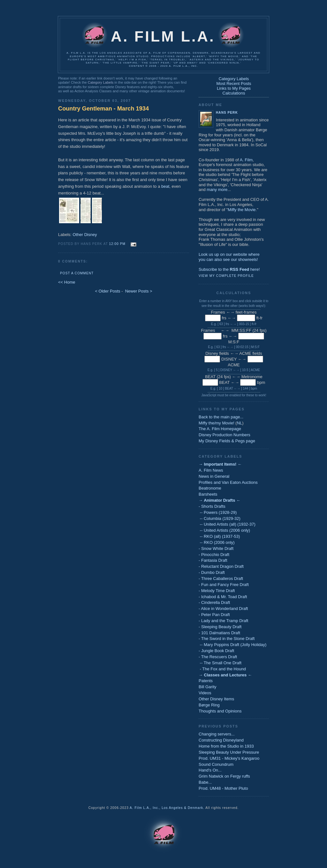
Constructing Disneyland (221, 740)
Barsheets (208, 494)
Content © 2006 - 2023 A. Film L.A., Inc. (164, 66)
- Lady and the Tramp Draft (223, 621)
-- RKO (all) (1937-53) (219, 536)
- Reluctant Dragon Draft (221, 566)
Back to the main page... (221, 417)
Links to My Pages (234, 88)
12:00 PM (117, 244)
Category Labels (101, 82)
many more (217, 190)
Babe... (205, 782)
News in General (214, 476)
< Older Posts (107, 291)
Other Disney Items (216, 699)
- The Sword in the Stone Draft (227, 639)
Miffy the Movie (242, 210)
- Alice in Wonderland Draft (223, 609)
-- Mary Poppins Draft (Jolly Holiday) (232, 645)
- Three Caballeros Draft (221, 579)
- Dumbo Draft (212, 572)
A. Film (246, 160)
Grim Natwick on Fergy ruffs (224, 776)
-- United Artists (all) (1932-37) (227, 524)
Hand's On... (210, 770)
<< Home (67, 282)
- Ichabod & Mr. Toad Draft (223, 597)
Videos (205, 693)
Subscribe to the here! (229, 269)
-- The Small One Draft (220, 663)
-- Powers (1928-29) (218, 512)
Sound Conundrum (216, 764)
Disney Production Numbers (224, 435)
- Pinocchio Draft (214, 555)
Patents (206, 681)
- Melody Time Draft (217, 591)
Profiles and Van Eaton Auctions (228, 482)
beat (165, 186)
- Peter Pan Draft (214, 615)
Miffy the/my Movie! (217, 423)
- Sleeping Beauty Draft (220, 627)
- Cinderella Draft (214, 602)
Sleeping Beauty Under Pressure (229, 752)
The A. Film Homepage (220, 429)
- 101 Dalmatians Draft (219, 633)
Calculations (234, 93)
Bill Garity (208, 687)
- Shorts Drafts (212, 506)
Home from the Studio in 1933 (226, 746)
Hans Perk (227, 113)
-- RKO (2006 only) (217, 542)
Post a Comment (77, 273)
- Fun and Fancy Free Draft (224, 585)
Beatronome (210, 488)
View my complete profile (226, 276)
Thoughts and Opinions (220, 711)
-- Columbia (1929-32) (220, 518)
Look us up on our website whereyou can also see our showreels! (229, 257)
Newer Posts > (139, 291)
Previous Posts (218, 726)
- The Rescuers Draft (218, 657)
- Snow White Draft (216, 548)
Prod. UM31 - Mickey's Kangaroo (229, 758)
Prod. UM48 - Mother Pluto (223, 788)
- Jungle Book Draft (216, 651)
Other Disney (85, 235)
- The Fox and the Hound (222, 669)
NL (240, 423)
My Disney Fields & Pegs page (227, 441)
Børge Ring (209, 705)
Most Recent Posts (234, 84)
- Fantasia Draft (213, 560)
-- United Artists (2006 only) (224, 530)
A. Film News (211, 470)
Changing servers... (217, 734)
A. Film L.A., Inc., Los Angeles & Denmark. (167, 808)
